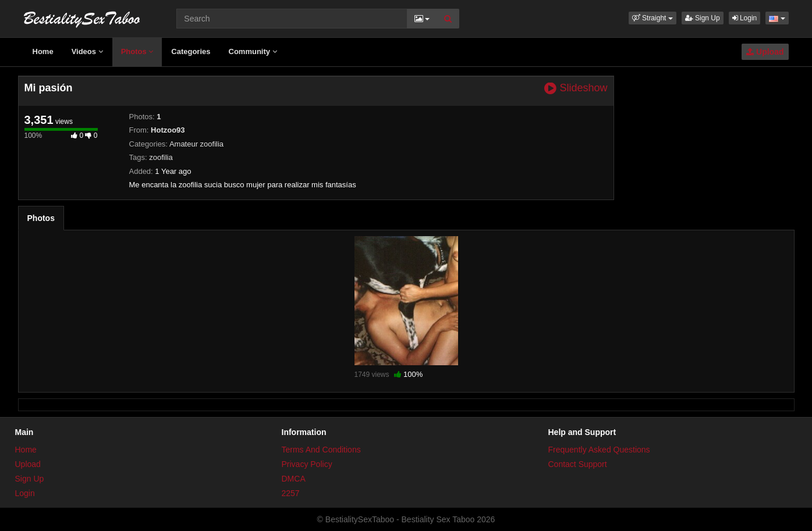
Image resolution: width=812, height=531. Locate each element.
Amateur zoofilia (196, 144)
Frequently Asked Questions (599, 450)
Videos (87, 51)
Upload (765, 52)
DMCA (294, 479)
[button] (653, 18)
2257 (291, 493)
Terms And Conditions (321, 450)
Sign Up (703, 18)
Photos (137, 51)
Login (745, 18)
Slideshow (576, 88)
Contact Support (578, 464)
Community (253, 51)
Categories (191, 51)
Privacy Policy (307, 464)
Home (43, 51)
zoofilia (161, 157)
